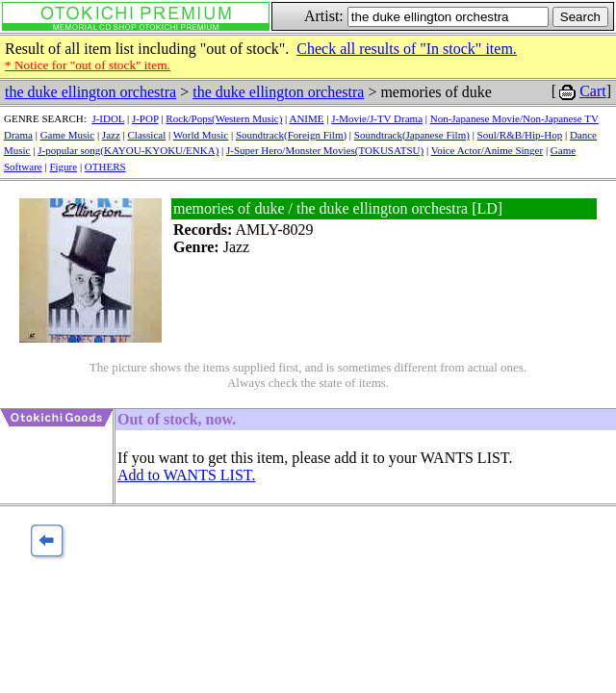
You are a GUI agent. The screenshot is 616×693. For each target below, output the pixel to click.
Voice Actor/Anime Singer (488, 150)
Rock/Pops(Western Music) (224, 118)
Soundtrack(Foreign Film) (291, 135)
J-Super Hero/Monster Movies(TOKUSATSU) (325, 150)
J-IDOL (108, 118)
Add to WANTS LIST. (186, 475)
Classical (147, 135)
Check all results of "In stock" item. (407, 49)
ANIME (306, 118)
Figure (63, 167)
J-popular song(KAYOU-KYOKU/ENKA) (128, 150)
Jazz (111, 135)
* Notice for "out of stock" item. (88, 65)
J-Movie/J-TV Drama (377, 118)
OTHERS (105, 167)
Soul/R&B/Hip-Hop (520, 135)
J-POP (145, 118)
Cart (593, 91)
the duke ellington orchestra (90, 92)
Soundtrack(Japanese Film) (412, 135)
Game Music (68, 135)
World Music (201, 135)
